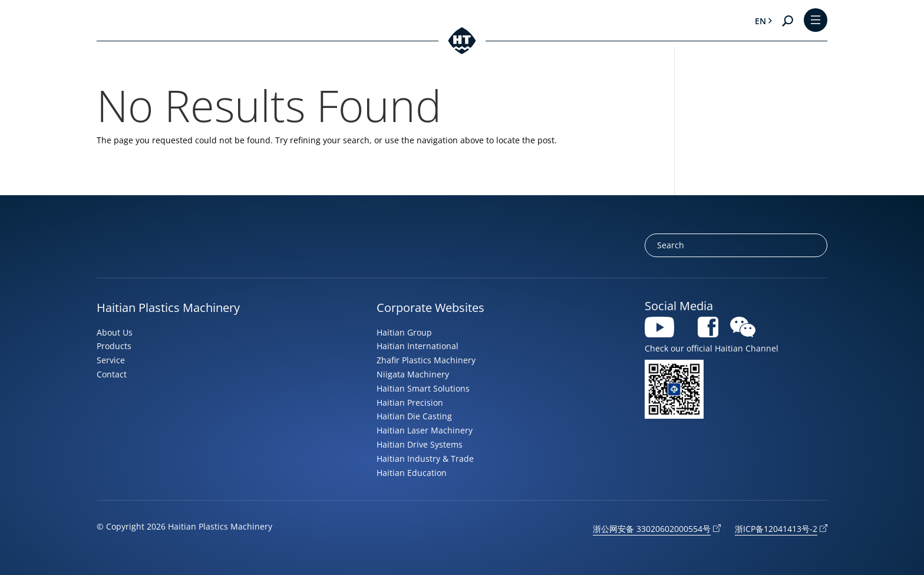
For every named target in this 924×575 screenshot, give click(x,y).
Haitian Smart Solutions (423, 388)
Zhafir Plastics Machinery (426, 360)
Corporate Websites (430, 308)
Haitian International (418, 346)
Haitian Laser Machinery (425, 430)
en (760, 21)
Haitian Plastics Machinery (168, 308)
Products (114, 346)
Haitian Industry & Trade (425, 459)
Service (111, 360)
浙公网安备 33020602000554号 (652, 529)
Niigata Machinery (413, 374)
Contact (112, 374)
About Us (115, 332)
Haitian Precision (410, 402)
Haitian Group (404, 332)
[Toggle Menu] (816, 21)
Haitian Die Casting (414, 416)
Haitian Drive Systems (420, 444)
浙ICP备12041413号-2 (776, 529)
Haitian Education (412, 473)
